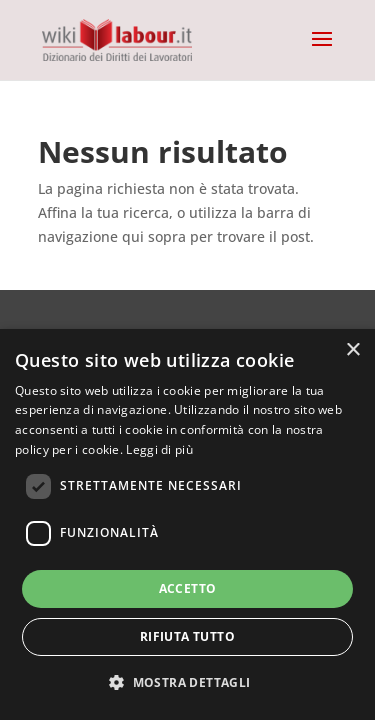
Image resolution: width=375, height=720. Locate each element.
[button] (187, 683)
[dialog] (187, 524)
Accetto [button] (188, 588)
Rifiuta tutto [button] (187, 636)
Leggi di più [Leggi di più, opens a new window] (159, 449)
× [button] (352, 350)
